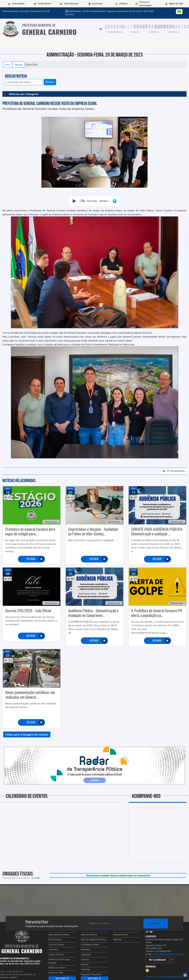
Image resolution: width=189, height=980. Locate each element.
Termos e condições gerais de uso (165, 977)
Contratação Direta (90, 945)
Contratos (85, 950)
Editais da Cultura (57, 968)
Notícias (19, 65)
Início (8, 65)
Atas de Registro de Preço (94, 940)
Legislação (86, 955)
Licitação (85, 960)
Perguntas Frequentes (91, 975)
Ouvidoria (85, 970)
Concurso (53, 950)
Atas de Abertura (89, 935)
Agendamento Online (59, 935)
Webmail (117, 940)
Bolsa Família (55, 940)
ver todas (36, 878)
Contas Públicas (56, 955)
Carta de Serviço (56, 945)
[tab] (101, 29)
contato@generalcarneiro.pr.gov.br (169, 954)
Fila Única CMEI (56, 973)
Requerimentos (121, 935)
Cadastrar (156, 923)
